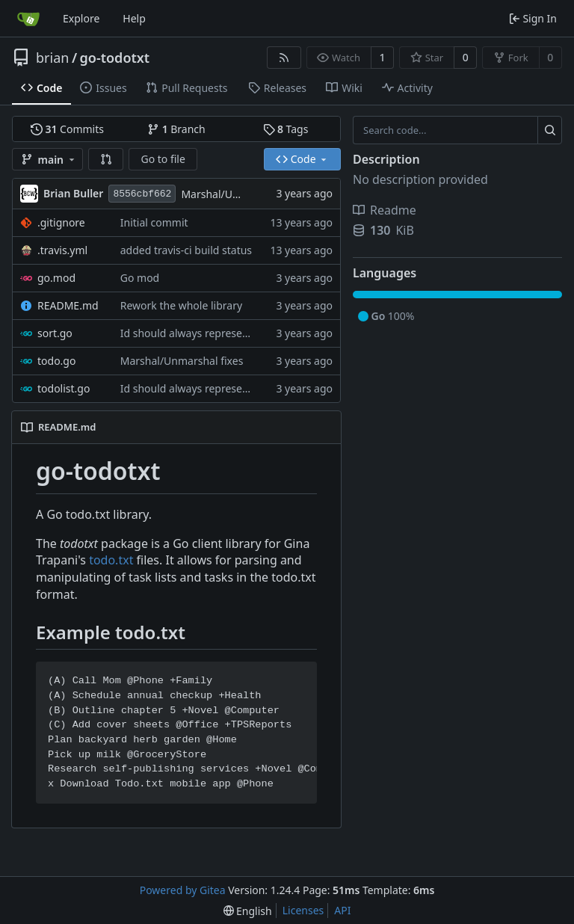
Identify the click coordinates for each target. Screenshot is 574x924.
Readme (385, 210)
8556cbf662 (142, 194)
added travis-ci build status (186, 250)
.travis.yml (62, 250)
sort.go (55, 333)
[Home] (28, 19)
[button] (106, 159)
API (342, 910)
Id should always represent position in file (222, 333)
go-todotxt (115, 58)
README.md (68, 305)
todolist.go (64, 388)
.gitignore (61, 222)
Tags (286, 129)
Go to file (163, 159)
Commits (67, 129)
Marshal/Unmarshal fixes (243, 194)
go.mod (56, 278)
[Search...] (550, 130)
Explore (81, 18)
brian (52, 58)
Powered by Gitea (183, 890)
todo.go (56, 361)
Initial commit (154, 222)
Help (134, 18)
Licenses (303, 910)
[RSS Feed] (284, 58)
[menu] (248, 911)
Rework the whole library (181, 305)
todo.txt (111, 560)
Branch (176, 129)
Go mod (140, 278)
